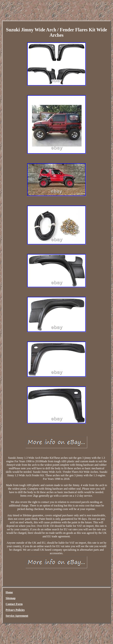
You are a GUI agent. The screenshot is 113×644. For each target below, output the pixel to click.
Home (9, 592)
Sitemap (11, 598)
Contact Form (14, 604)
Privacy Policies (15, 610)
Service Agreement (17, 616)
